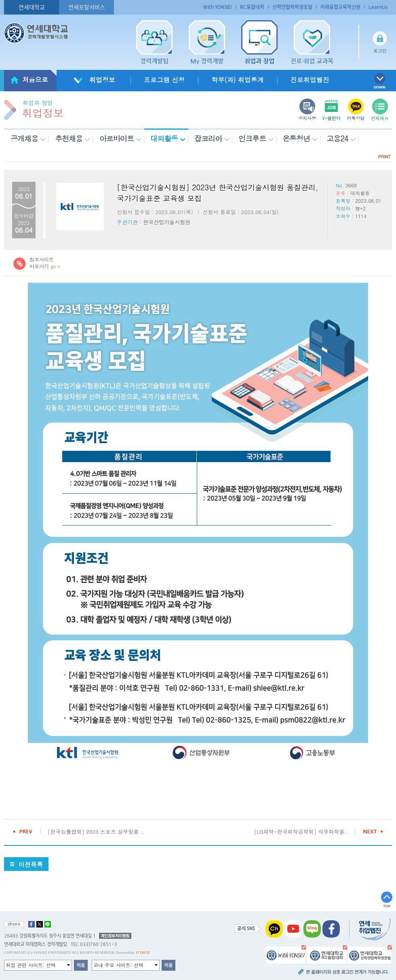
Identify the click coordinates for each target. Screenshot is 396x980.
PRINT (384, 157)
